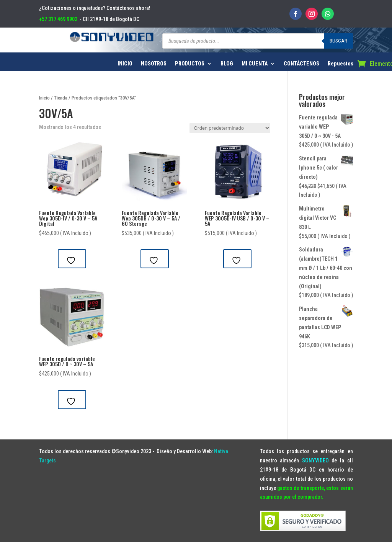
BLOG (227, 64)
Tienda (61, 98)
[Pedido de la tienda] (230, 128)
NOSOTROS (154, 64)
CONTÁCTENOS (301, 64)
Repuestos (341, 64)
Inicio (44, 98)
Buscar (338, 41)
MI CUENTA (255, 64)
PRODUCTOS (190, 64)
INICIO (125, 64)
